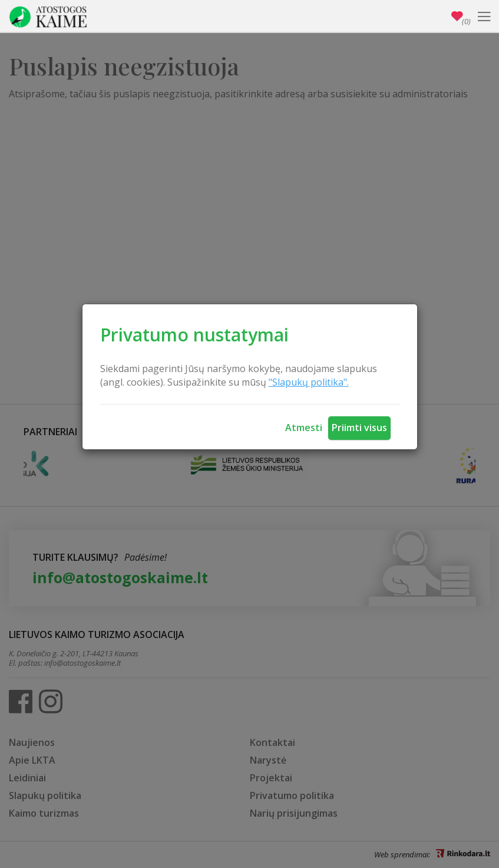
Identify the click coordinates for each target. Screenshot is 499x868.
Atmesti (304, 428)
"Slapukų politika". (309, 382)
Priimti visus (359, 428)
